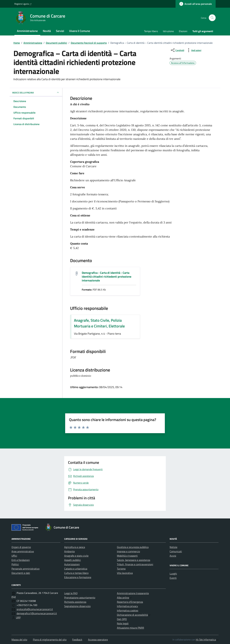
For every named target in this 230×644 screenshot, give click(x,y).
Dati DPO (122, 619)
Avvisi (173, 556)
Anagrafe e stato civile (76, 556)
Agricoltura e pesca (75, 547)
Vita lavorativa (125, 573)
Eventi (173, 578)
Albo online (124, 598)
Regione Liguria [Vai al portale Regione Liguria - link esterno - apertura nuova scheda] (23, 4)
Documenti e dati (21, 573)
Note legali (123, 623)
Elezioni (183, 31)
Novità (47, 31)
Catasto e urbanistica (76, 569)
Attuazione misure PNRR (130, 628)
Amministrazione (27, 31)
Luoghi (173, 574)
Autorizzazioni (72, 564)
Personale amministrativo (25, 569)
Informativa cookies (128, 610)
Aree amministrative (23, 551)
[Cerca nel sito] (212, 18)
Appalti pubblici (73, 560)
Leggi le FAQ (71, 593)
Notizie (173, 547)
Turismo (121, 569)
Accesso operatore (98, 640)
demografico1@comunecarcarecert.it (37, 613)
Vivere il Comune (80, 31)
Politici (15, 564)
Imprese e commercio (128, 551)
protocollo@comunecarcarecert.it (35, 609)
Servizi (60, 31)
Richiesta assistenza (75, 602)
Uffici (14, 556)
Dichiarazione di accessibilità (134, 615)
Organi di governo (21, 547)
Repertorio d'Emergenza (130, 602)
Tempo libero (151, 31)
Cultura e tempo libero (76, 573)
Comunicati (176, 551)
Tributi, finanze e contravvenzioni (135, 564)
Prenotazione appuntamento (80, 598)
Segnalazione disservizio (77, 606)
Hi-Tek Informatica (207, 640)
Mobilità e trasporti (127, 556)
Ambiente (69, 551)
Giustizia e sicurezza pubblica (133, 547)
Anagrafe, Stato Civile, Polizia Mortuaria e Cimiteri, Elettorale (99, 323)
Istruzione (168, 31)
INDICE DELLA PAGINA (36, 92)
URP (18, 617)
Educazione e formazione (78, 577)
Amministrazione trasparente (133, 593)
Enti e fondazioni (21, 560)
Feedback (77, 640)
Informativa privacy (127, 606)
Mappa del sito (19, 640)
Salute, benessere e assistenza (134, 560)
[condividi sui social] (177, 50)
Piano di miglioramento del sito (50, 640)
